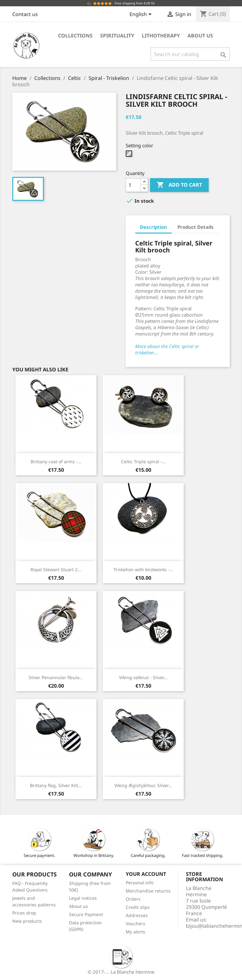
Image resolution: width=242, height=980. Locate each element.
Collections (75, 36)
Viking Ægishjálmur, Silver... (143, 785)
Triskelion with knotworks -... (143, 569)
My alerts (135, 932)
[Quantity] (133, 185)
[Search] (190, 54)
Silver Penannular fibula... (56, 677)
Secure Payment (86, 914)
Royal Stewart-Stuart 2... (56, 569)
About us (200, 36)
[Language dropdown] (142, 15)
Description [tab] (153, 227)
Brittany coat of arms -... (56, 462)
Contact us (25, 14)
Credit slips (138, 907)
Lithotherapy (161, 36)
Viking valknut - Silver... (143, 677)
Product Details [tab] (196, 227)
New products (27, 921)
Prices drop (24, 913)
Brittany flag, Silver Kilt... (56, 785)
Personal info (140, 883)
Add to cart (179, 185)
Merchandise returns (148, 891)
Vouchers (135, 924)
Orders (133, 899)
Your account (146, 874)
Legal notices (83, 898)
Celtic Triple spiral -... (143, 462)
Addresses (137, 915)
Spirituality (117, 36)
